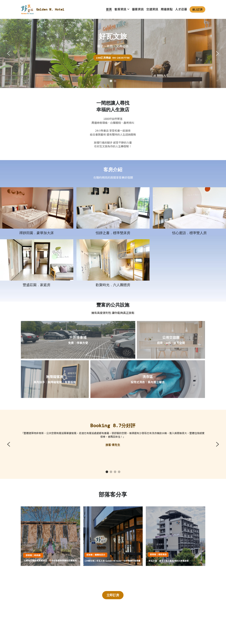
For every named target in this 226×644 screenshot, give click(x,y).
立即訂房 (113, 595)
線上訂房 (197, 9)
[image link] (27, 9)
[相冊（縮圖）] (37, 208)
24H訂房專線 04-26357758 (113, 58)
